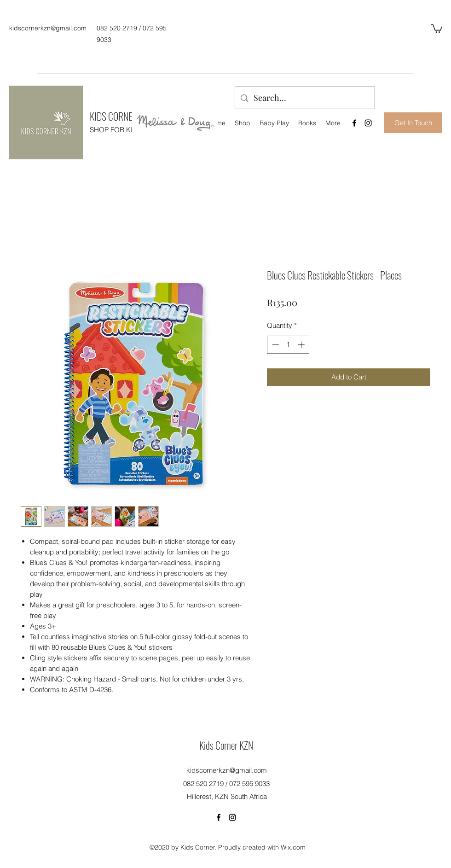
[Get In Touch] (413, 123)
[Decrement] (275, 345)
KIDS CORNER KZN (121, 116)
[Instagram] (368, 123)
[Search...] (304, 98)
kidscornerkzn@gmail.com (48, 28)
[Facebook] (354, 123)
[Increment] (302, 345)
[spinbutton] (288, 345)
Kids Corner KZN (226, 745)
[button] (437, 28)
